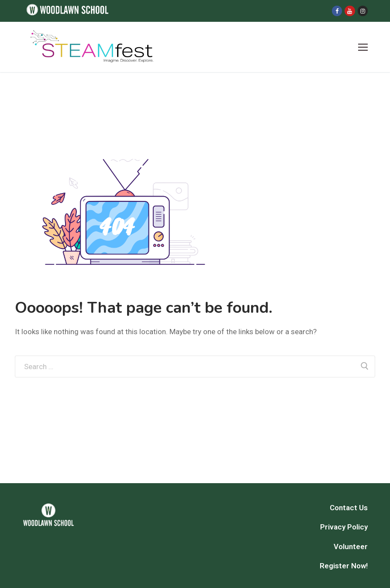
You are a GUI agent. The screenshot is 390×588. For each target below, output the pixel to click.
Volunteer (351, 546)
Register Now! (344, 566)
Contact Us (349, 508)
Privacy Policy (344, 527)
